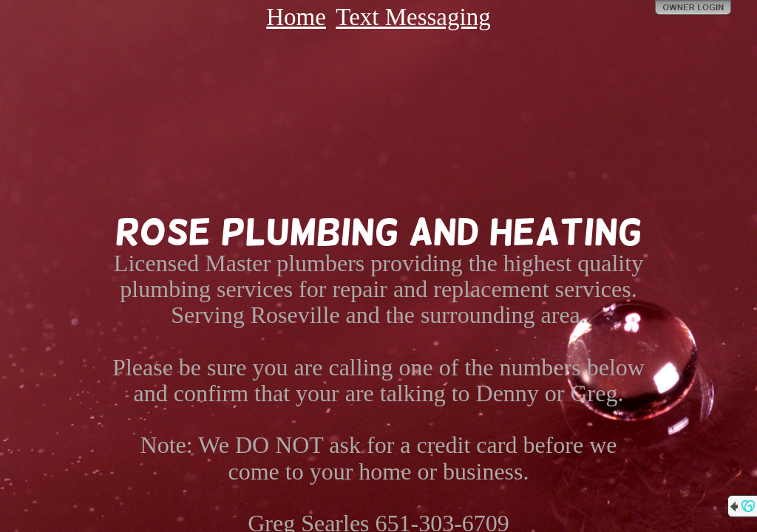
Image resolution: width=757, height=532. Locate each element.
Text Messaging (413, 17)
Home (296, 17)
